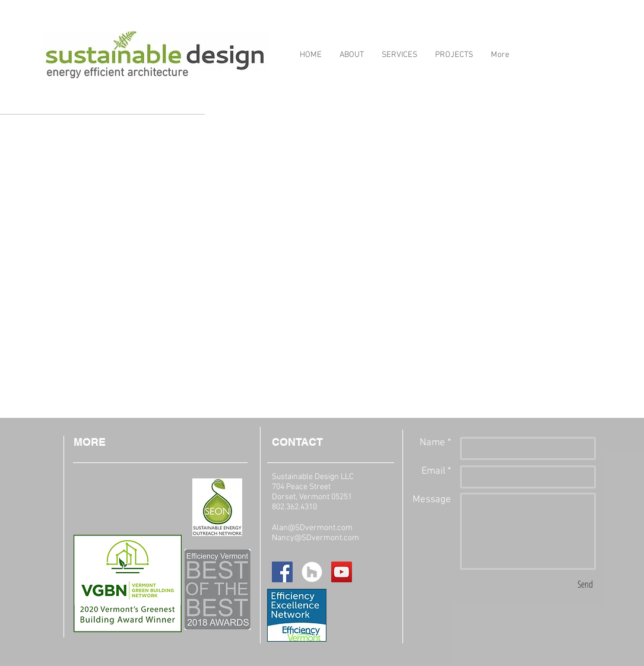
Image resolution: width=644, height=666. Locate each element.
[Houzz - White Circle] (312, 572)
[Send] (585, 584)
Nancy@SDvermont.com (315, 538)
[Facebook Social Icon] (282, 572)
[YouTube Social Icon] (342, 572)
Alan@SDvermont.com (312, 528)
